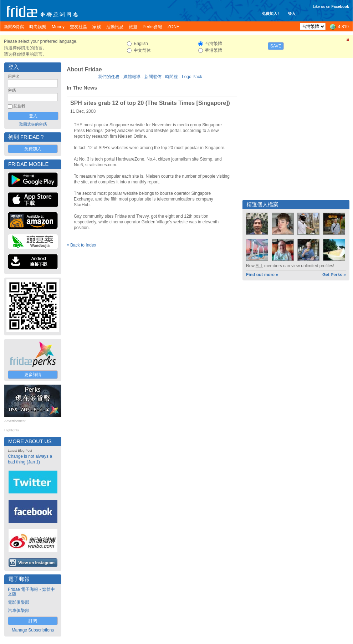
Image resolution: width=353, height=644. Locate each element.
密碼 (12, 90)
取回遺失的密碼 (33, 124)
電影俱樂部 (19, 602)
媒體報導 (132, 77)
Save (276, 46)
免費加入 (33, 149)
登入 (292, 14)
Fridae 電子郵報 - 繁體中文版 (31, 592)
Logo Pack (192, 77)
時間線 (172, 77)
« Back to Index (81, 245)
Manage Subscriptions (33, 630)
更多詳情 (33, 375)
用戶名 (14, 76)
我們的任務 (109, 77)
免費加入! (270, 14)
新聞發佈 (153, 77)
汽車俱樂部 (19, 610)
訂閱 (33, 621)
